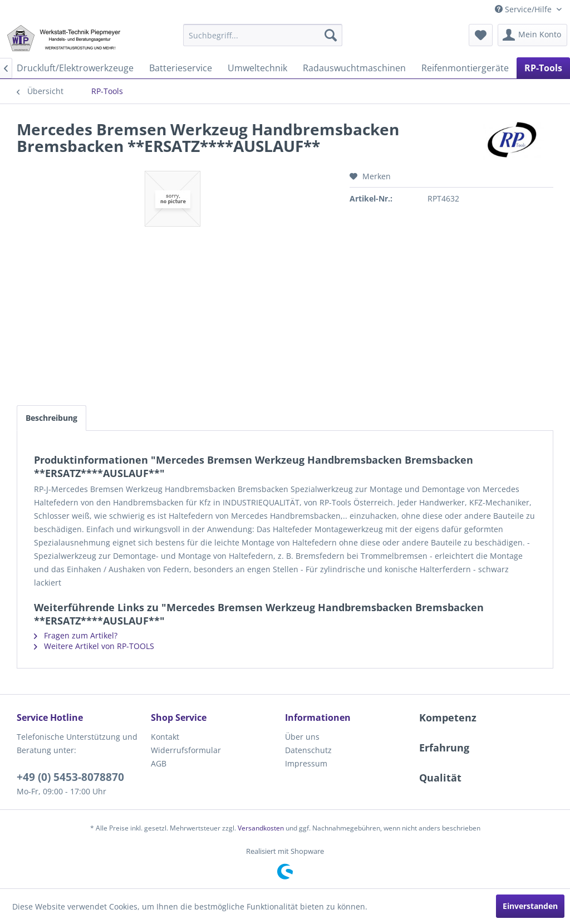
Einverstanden (530, 906)
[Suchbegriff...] (263, 35)
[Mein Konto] (532, 35)
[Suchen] (331, 35)
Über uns (302, 737)
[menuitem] (263, 35)
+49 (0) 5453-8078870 (70, 777)
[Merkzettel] (481, 35)
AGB (159, 763)
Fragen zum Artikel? (76, 635)
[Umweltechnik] (257, 68)
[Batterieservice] (181, 68)
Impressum (306, 763)
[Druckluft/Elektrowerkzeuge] (75, 68)
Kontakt (165, 737)
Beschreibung (51, 418)
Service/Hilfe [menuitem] (524, 9)
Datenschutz (308, 750)
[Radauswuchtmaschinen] (354, 68)
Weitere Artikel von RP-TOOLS (94, 646)
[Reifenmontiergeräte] (465, 68)
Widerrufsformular (186, 750)
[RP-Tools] (543, 68)
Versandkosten (261, 828)
